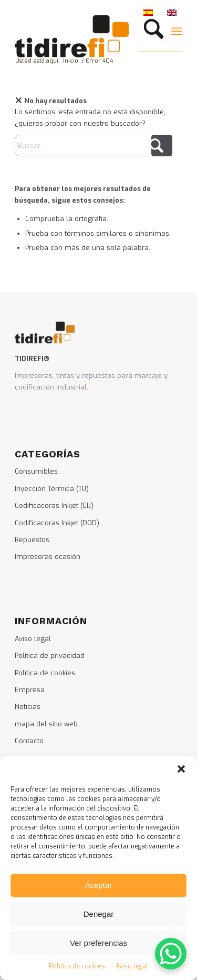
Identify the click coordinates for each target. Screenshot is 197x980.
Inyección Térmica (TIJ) (52, 489)
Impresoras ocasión (48, 557)
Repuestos (32, 540)
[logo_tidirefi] (82, 36)
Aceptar (99, 885)
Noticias (28, 707)
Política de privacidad (50, 656)
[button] (181, 769)
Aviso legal (132, 966)
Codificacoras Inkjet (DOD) (57, 523)
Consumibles (36, 471)
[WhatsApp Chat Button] (171, 954)
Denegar (99, 914)
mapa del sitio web (46, 724)
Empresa (30, 690)
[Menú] (177, 31)
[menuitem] (151, 31)
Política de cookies (77, 966)
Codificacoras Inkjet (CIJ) (54, 506)
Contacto (29, 741)
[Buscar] (151, 31)
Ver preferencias (98, 943)
